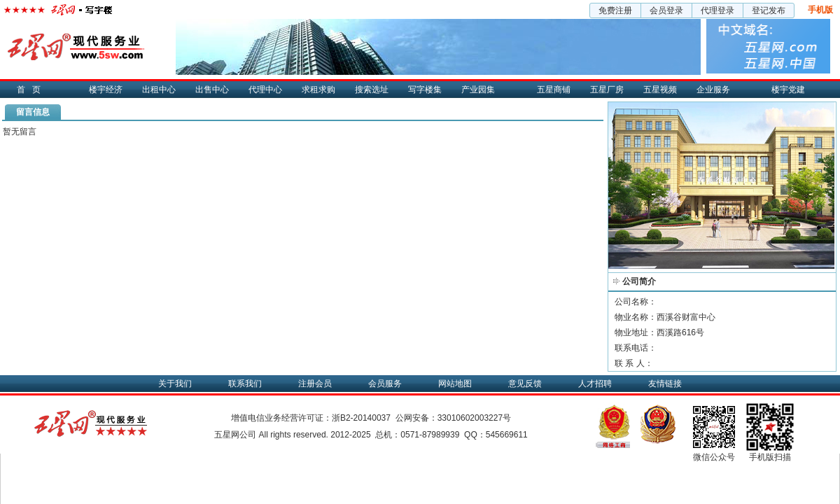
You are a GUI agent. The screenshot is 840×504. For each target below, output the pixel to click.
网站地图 (455, 384)
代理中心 (265, 90)
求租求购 (318, 90)
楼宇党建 (788, 90)
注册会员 (315, 384)
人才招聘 (595, 384)
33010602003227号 (474, 418)
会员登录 (666, 10)
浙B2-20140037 (361, 418)
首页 (32, 90)
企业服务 (713, 90)
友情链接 (665, 384)
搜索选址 (372, 90)
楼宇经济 (106, 90)
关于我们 (175, 384)
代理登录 (717, 10)
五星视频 (660, 90)
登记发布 (769, 10)
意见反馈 (525, 384)
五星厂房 (607, 90)
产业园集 (478, 90)
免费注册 (615, 10)
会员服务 (385, 384)
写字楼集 (425, 90)
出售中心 (212, 90)
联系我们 (245, 384)
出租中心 (159, 90)
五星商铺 (554, 90)
